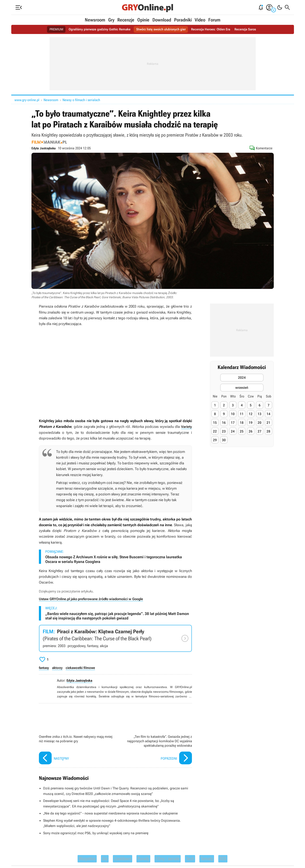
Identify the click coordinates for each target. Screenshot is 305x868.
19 (251, 423)
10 (233, 414)
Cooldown (117, 860)
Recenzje (126, 20)
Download (162, 20)
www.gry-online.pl (27, 100)
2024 (242, 378)
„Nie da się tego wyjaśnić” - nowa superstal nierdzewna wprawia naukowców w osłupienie (114, 813)
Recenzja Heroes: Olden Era (213, 29)
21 (268, 423)
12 (251, 414)
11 (242, 414)
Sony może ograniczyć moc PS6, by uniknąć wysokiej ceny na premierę (99, 833)
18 (242, 423)
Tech (200, 860)
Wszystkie (75, 860)
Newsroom (95, 20)
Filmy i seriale (172, 860)
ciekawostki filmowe (83, 668)
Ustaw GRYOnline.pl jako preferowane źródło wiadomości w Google (94, 599)
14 (268, 414)
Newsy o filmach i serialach (81, 100)
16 (224, 423)
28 (268, 431)
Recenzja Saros (249, 29)
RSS (237, 860)
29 (215, 440)
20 (260, 423)
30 (224, 440)
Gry (111, 20)
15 (215, 423)
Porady (143, 860)
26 (251, 431)
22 (215, 431)
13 (260, 414)
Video (200, 20)
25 (242, 431)
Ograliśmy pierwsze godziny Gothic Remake (97, 29)
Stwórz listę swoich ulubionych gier (161, 29)
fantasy (45, 668)
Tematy (219, 860)
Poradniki (183, 20)
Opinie (143, 20)
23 (224, 431)
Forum (214, 20)
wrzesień (242, 388)
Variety (186, 427)
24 (233, 431)
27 (260, 431)
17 (233, 423)
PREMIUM (52, 29)
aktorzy (59, 668)
